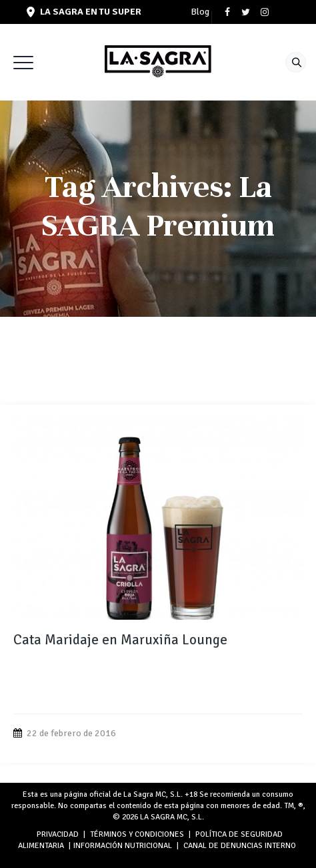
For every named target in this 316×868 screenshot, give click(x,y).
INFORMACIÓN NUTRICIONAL (123, 846)
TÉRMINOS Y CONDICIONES (137, 834)
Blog (200, 12)
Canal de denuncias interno (240, 846)
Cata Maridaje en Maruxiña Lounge (120, 640)
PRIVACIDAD (58, 834)
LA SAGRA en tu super (84, 12)
